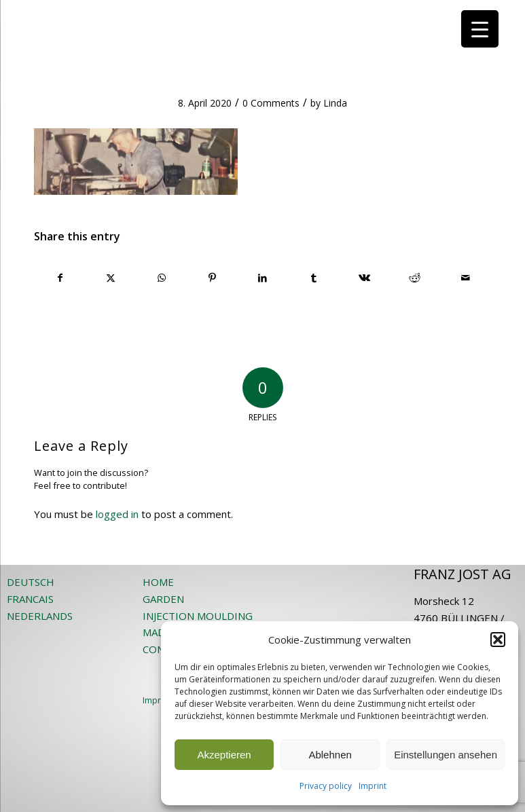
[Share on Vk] (364, 278)
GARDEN (163, 599)
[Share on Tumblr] (314, 278)
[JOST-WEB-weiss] (263, 15)
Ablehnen (330, 755)
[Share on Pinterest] (213, 278)
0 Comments (271, 103)
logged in (117, 514)
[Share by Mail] (465, 278)
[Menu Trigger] (480, 29)
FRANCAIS (30, 599)
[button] (498, 640)
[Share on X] (111, 278)
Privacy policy (326, 786)
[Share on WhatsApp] (162, 278)
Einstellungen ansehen (446, 755)
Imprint (373, 786)
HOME (158, 582)
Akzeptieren (224, 755)
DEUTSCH (31, 582)
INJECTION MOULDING (198, 616)
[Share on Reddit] (415, 278)
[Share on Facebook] (60, 278)
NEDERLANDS (40, 616)
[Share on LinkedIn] (263, 278)
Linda (335, 103)
